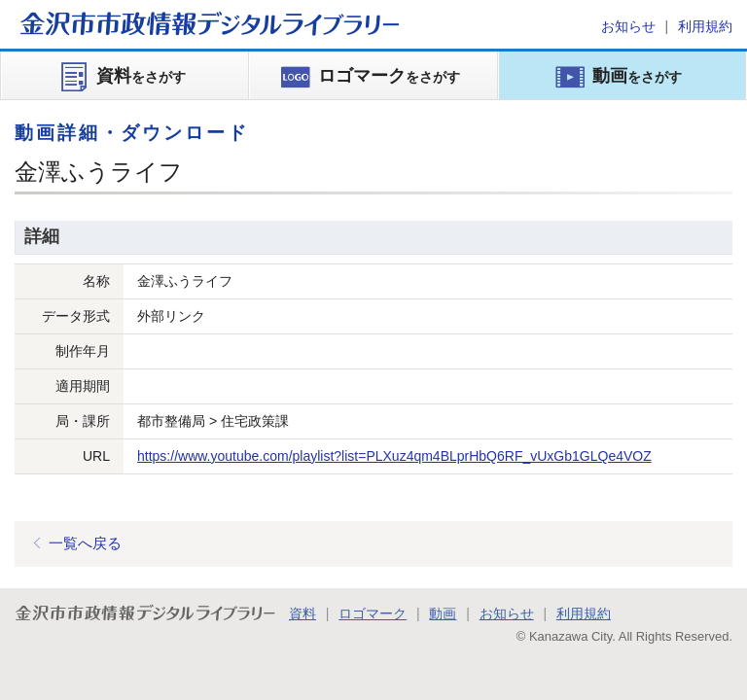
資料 (302, 613)
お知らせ (628, 26)
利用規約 (705, 26)
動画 (443, 613)
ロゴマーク (373, 613)
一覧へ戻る (85, 543)
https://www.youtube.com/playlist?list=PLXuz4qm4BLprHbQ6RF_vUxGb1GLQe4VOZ (394, 456)
